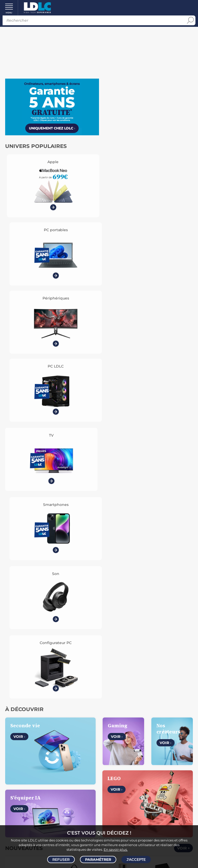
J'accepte (136, 859)
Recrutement (147, 723)
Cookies (73, 729)
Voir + (183, 411)
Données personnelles (42, 729)
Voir (19, 299)
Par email (147, 795)
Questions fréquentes (51, 768)
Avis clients (57, 723)
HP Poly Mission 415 (76, 468)
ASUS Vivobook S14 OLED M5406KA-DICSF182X (123, 534)
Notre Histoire (51, 717)
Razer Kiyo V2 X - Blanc (29, 471)
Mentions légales (52, 740)
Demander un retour (52, 792)
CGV (40, 723)
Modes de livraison (52, 774)
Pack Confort (62, 786)
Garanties (38, 786)
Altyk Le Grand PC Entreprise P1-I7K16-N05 (170, 471)
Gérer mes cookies (51, 735)
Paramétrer (98, 859)
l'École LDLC (147, 729)
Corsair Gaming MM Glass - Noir (76, 533)
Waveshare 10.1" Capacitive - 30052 (29, 533)
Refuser (61, 859)
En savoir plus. (116, 849)
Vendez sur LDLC (147, 717)
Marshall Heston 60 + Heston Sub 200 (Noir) (169, 534)
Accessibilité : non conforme (51, 746)
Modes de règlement (51, 780)
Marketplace (147, 735)
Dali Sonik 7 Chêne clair (123, 471)
